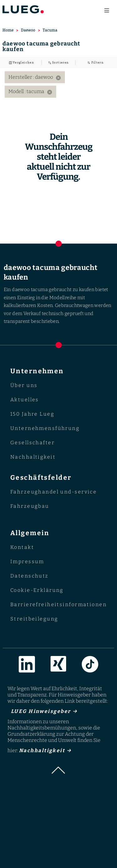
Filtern (97, 62)
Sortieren (60, 62)
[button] (59, 772)
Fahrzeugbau (30, 506)
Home (8, 30)
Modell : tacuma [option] (30, 92)
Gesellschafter (32, 443)
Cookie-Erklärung (37, 590)
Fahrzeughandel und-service (54, 492)
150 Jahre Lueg (32, 414)
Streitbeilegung (34, 619)
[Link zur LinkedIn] (27, 665)
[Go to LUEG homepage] (23, 9)
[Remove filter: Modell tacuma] (50, 92)
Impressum (27, 561)
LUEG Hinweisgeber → (42, 711)
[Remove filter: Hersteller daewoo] (58, 78)
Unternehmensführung (45, 428)
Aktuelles (25, 400)
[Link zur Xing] (58, 665)
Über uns (24, 385)
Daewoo (28, 30)
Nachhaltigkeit (33, 457)
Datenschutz (29, 576)
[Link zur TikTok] (90, 665)
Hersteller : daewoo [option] (35, 77)
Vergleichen (23, 62)
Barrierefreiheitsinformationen (58, 604)
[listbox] (58, 85)
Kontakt (22, 547)
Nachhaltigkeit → (45, 750)
